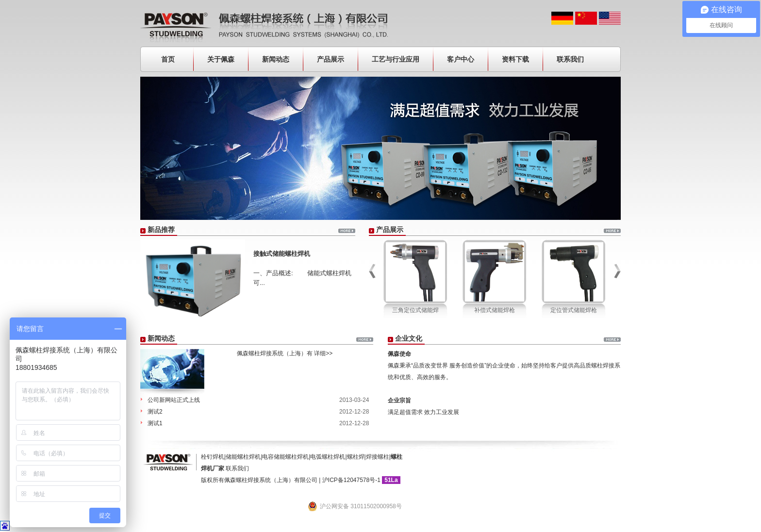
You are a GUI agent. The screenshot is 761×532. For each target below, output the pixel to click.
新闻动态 (276, 59)
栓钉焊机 (213, 457)
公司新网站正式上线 (174, 400)
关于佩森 (221, 59)
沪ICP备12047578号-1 (351, 480)
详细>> (323, 353)
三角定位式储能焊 (415, 310)
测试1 (155, 423)
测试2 (155, 412)
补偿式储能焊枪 (495, 310)
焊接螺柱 (378, 457)
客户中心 (461, 59)
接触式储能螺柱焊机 (282, 254)
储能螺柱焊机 (243, 457)
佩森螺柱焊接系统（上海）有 (267, 353)
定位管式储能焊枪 (574, 310)
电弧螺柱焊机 (328, 457)
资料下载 (515, 59)
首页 (168, 59)
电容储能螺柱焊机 (285, 457)
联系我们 (570, 59)
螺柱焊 (356, 457)
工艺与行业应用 (396, 59)
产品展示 (331, 59)
